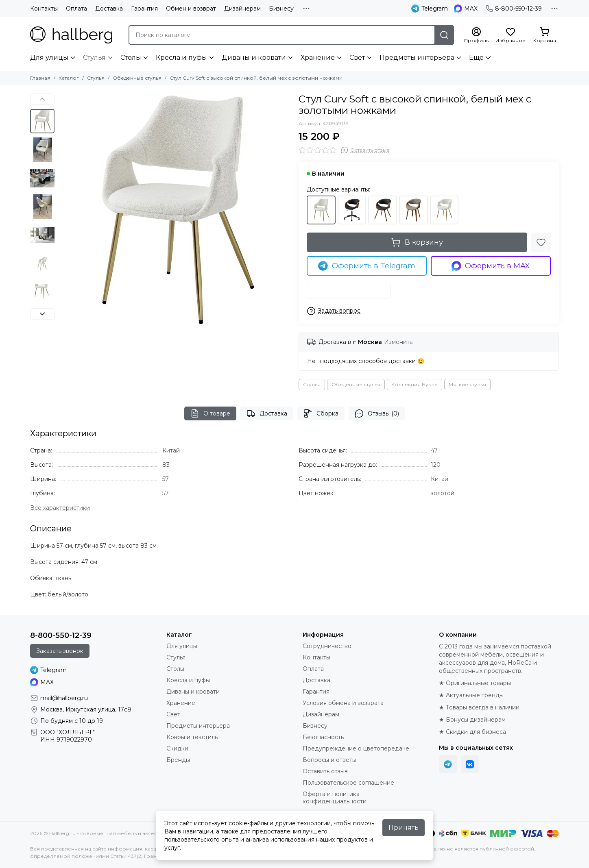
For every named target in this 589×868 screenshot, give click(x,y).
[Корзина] (545, 35)
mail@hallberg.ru (64, 698)
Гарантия (144, 9)
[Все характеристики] (60, 508)
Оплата (76, 9)
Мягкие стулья (467, 384)
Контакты (44, 9)
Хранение (318, 58)
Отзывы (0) (377, 413)
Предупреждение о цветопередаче (356, 748)
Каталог (69, 78)
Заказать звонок (60, 651)
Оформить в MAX (491, 266)
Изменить (398, 342)
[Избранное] (510, 35)
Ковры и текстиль (192, 737)
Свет (357, 58)
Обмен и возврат (191, 9)
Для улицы (49, 58)
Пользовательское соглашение (348, 783)
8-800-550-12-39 (514, 9)
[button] (42, 99)
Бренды (178, 760)
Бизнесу (281, 9)
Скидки (177, 748)
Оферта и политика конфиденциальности (335, 798)
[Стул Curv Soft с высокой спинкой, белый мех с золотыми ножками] (175, 209)
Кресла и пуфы (181, 58)
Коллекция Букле (414, 384)
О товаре (210, 413)
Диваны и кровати (254, 58)
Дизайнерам (242, 9)
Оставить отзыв (325, 771)
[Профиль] (476, 35)
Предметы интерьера (417, 58)
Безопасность (323, 737)
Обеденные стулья (137, 78)
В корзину (417, 242)
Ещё (476, 58)
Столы (131, 58)
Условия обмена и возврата (343, 703)
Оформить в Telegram (367, 266)
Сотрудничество (327, 646)
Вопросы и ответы (329, 760)
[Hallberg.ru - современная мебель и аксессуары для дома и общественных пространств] (71, 35)
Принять (404, 828)
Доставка (109, 9)
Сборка (321, 413)
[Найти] (444, 35)
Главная (40, 78)
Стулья (94, 58)
